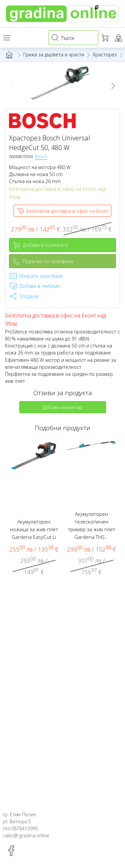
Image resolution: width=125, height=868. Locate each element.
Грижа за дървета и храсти (54, 55)
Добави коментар (63, 407)
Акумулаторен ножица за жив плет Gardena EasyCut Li (34, 529)
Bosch (41, 156)
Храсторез (105, 55)
